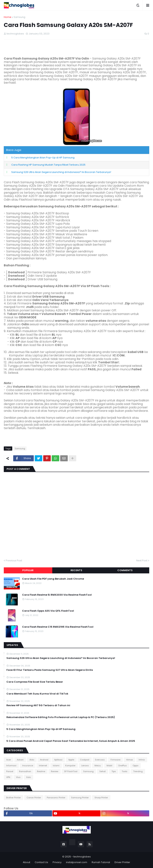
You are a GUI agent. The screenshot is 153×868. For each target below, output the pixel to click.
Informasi (11, 766)
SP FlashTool (71, 771)
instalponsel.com (77, 862)
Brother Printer (13, 798)
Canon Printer (34, 798)
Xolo (28, 777)
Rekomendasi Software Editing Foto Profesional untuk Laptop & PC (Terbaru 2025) (61, 717)
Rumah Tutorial (101, 862)
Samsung (19, 17)
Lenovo (85, 766)
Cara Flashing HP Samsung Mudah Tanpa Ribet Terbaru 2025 (48, 165)
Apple (71, 760)
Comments (125, 570)
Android (44, 760)
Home (8, 17)
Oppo (135, 766)
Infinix (142, 760)
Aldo (32, 760)
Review (55, 771)
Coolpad (85, 760)
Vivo (18, 777)
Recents (76, 570)
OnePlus (122, 766)
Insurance (28, 766)
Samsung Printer (80, 798)
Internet (43, 766)
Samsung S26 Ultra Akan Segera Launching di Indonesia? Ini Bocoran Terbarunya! (61, 172)
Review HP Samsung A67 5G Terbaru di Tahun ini (38, 705)
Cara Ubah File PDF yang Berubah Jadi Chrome (53, 579)
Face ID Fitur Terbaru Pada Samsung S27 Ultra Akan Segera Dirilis (50, 670)
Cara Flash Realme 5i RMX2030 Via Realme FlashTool (57, 595)
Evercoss (100, 760)
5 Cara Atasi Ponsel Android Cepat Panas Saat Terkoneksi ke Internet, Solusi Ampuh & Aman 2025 (71, 741)
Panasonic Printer (56, 798)
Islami (56, 766)
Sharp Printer (101, 798)
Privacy (57, 862)
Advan (20, 760)
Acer (9, 760)
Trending (138, 771)
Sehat (103, 771)
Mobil (109, 766)
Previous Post (14, 560)
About (27, 862)
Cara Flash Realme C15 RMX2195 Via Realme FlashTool (58, 627)
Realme (41, 771)
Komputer (70, 766)
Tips (114, 771)
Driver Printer (122, 862)
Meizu (98, 766)
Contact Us (41, 862)
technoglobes (82, 857)
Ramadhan (25, 771)
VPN (8, 777)
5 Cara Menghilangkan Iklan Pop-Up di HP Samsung (43, 158)
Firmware (115, 760)
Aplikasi (58, 760)
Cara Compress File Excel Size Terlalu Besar (35, 682)
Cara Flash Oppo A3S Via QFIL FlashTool (48, 611)
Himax (130, 760)
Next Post (142, 560)
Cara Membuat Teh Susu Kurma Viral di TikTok (37, 694)
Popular (28, 570)
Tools (125, 771)
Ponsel (10, 771)
